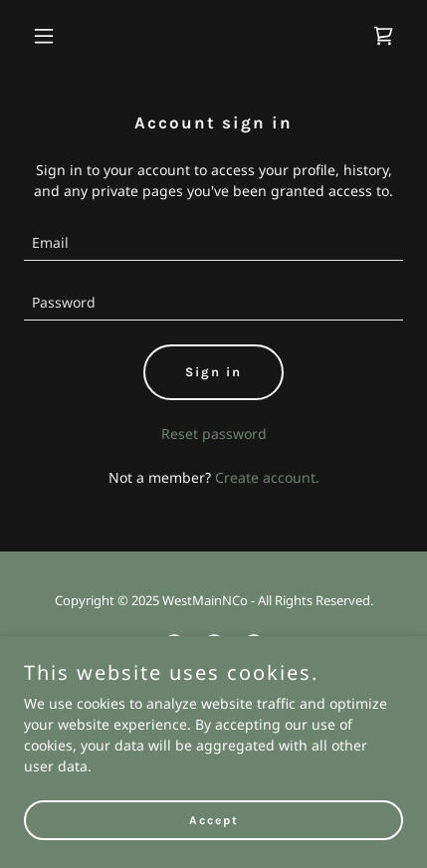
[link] (383, 36)
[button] (52, 36)
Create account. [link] (267, 477)
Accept (214, 820)
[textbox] (213, 243)
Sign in (213, 372)
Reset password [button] (214, 434)
